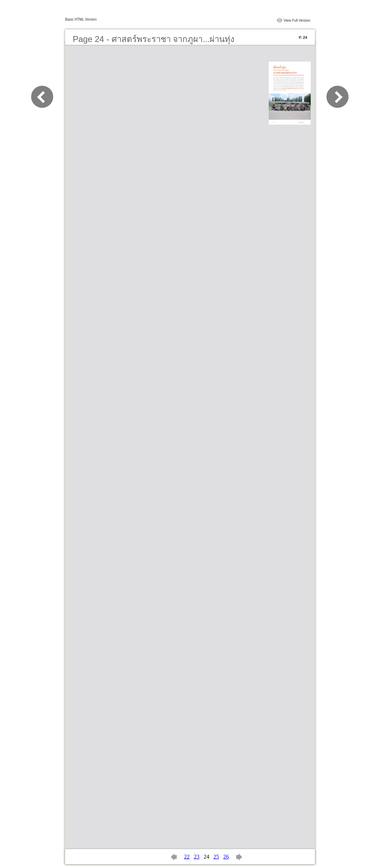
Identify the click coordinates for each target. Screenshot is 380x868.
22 (187, 857)
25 (216, 857)
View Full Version (297, 20)
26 (226, 857)
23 (197, 857)
